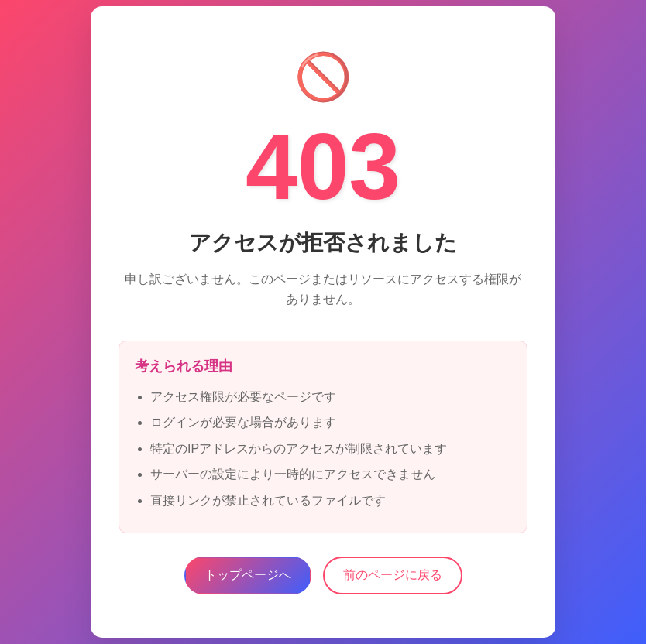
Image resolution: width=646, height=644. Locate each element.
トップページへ (248, 575)
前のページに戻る (393, 575)
